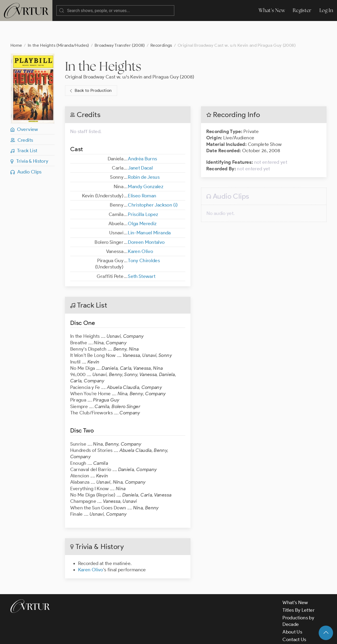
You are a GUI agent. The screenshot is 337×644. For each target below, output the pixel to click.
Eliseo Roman (142, 175)
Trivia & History (29, 140)
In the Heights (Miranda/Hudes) (58, 24)
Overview (24, 108)
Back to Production (90, 70)
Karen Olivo (140, 230)
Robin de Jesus (144, 156)
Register (302, 10)
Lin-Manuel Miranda (149, 212)
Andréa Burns (142, 138)
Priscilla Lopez (143, 193)
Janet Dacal (140, 147)
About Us (292, 611)
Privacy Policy (134, 635)
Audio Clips (26, 151)
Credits (22, 119)
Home (16, 24)
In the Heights (103, 45)
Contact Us (294, 619)
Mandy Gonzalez (146, 166)
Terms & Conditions (95, 635)
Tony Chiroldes (144, 240)
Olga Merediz (142, 203)
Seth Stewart (142, 255)
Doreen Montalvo (146, 221)
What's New (272, 10)
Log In (326, 10)
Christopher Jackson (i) (153, 184)
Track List (24, 130)
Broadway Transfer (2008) (120, 24)
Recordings (161, 24)
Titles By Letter (299, 589)
